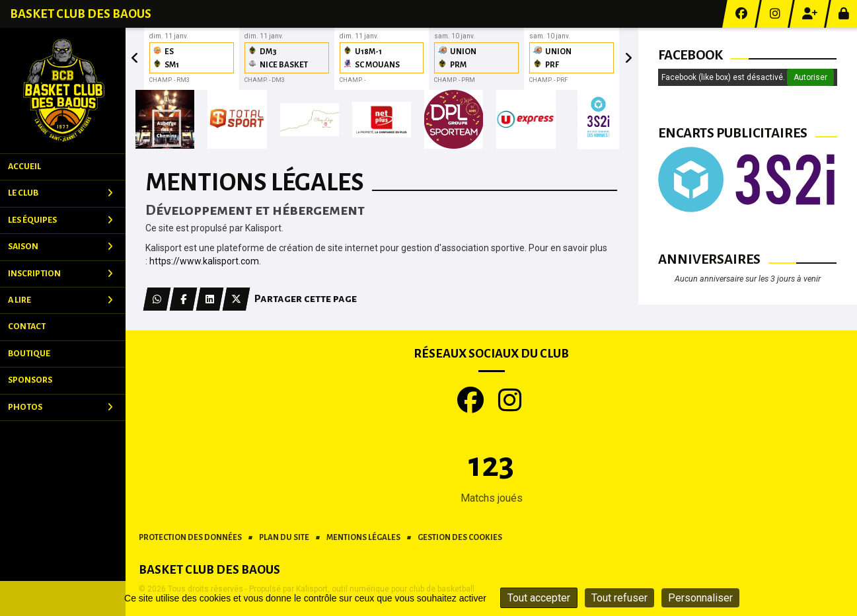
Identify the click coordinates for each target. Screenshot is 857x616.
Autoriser (810, 77)
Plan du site (284, 538)
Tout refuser (619, 598)
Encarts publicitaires (733, 133)
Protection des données (190, 538)
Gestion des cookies (460, 538)
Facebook (690, 55)
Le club (60, 193)
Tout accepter (539, 598)
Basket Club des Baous (81, 14)
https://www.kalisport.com (204, 261)
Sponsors (30, 380)
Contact (27, 327)
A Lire (60, 300)
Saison (60, 247)
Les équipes (60, 220)
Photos (60, 407)
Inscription (60, 274)
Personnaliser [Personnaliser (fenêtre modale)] (700, 598)
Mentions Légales (363, 538)
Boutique (29, 354)
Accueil (24, 167)
